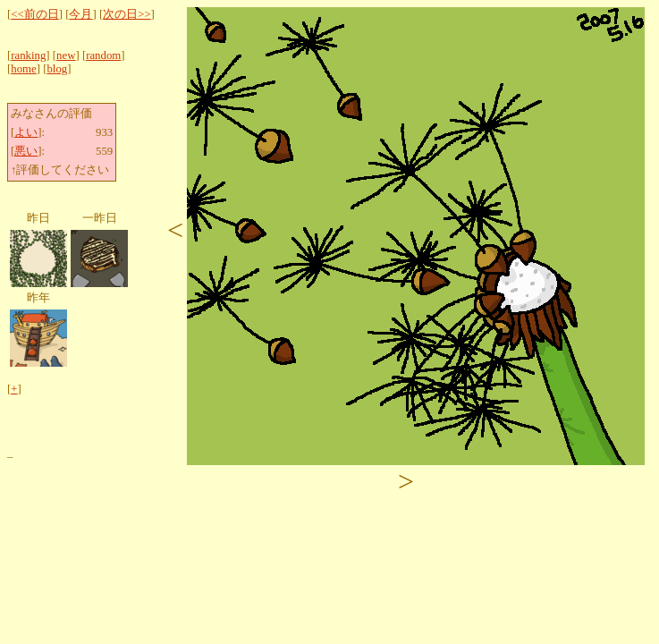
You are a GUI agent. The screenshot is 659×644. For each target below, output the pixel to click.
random (103, 55)
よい (26, 132)
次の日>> (127, 14)
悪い (26, 151)
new (66, 55)
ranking (28, 55)
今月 (80, 14)
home (23, 69)
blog (57, 69)
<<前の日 (34, 14)
